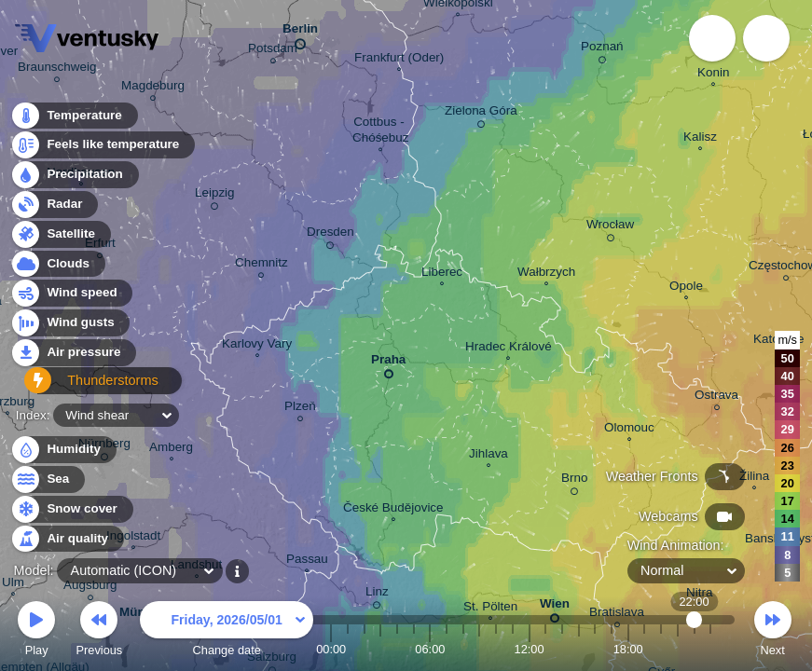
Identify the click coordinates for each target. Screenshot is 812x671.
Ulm (13, 584)
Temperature (74, 121)
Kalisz (700, 139)
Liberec (442, 274)
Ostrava (716, 397)
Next (773, 631)
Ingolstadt (133, 538)
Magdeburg (153, 88)
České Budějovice (393, 510)
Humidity (63, 450)
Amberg (171, 449)
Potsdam (273, 51)
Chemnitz (261, 265)
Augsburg (90, 588)
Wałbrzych (546, 274)
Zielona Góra (481, 114)
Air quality (67, 539)
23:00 (710, 649)
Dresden (330, 235)
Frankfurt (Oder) (399, 60)
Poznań (602, 49)
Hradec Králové (509, 349)
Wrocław (610, 227)
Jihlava (489, 456)
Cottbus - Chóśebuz (381, 132)
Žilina (754, 478)
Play (36, 631)
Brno (574, 481)
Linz (377, 595)
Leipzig (215, 196)
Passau (307, 561)
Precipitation (74, 180)
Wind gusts (70, 329)
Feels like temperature (102, 151)
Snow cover (71, 509)
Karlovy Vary (257, 346)
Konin (713, 75)
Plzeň (300, 409)
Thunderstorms (82, 387)
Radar (54, 209)
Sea (47, 479)
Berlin (300, 33)
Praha (388, 363)
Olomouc (629, 430)
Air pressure (73, 357)
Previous (99, 631)
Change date (227, 631)
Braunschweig (57, 69)
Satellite (60, 239)
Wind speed (71, 299)
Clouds (57, 269)
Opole (686, 288)
